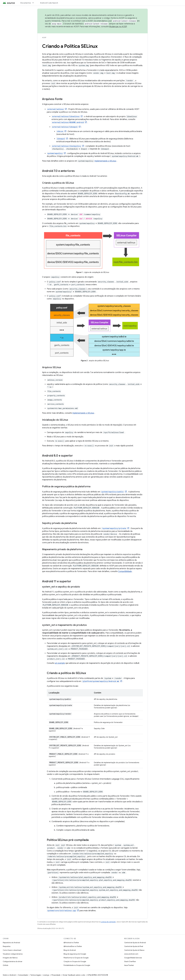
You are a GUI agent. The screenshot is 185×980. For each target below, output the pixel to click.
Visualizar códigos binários (13, 954)
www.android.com (131, 954)
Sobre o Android (9, 975)
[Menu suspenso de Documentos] (34, 3)
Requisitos (7, 946)
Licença (46, 975)
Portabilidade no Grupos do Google (77, 965)
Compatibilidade (125, 571)
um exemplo (60, 663)
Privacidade (56, 975)
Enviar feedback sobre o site (74, 975)
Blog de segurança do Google (75, 954)
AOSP (44, 38)
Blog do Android (70, 950)
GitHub (5, 965)
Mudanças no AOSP (118, 27)
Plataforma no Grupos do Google (76, 958)
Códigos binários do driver (13, 961)
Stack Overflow (130, 961)
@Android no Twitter (71, 943)
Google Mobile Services (133, 958)
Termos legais (36, 975)
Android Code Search (49, 3)
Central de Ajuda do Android (135, 943)
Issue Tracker (129, 965)
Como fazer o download (12, 950)
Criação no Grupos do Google (75, 961)
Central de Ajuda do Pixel (134, 946)
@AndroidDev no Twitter (73, 946)
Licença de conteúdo (108, 922)
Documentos (26, 3)
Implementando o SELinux (105, 161)
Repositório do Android (11, 943)
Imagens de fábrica (10, 958)
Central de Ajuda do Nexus (134, 950)
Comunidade (23, 975)
